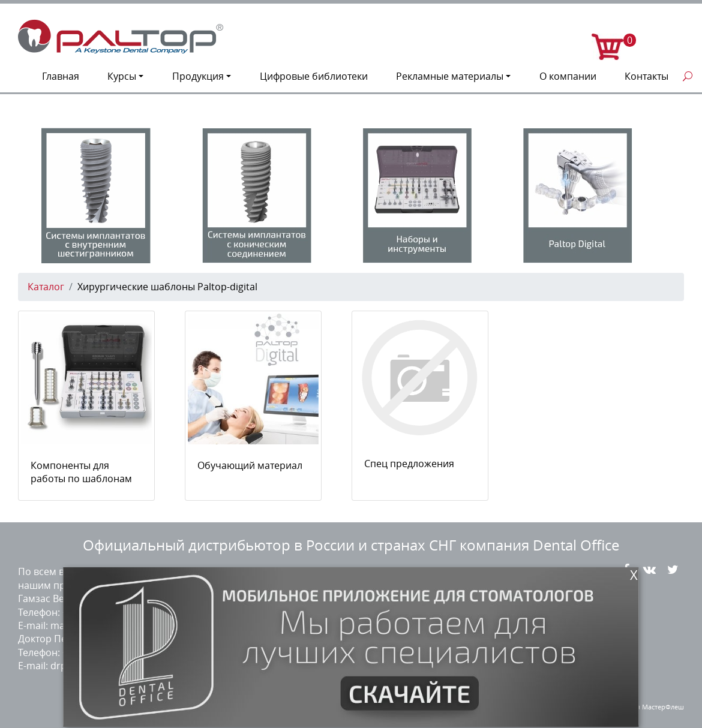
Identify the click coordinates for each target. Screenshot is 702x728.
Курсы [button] (122, 76)
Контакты (646, 76)
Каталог (46, 287)
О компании (568, 76)
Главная (61, 76)
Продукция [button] (198, 76)
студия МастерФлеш (652, 707)
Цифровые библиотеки (314, 76)
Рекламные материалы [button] (450, 76)
